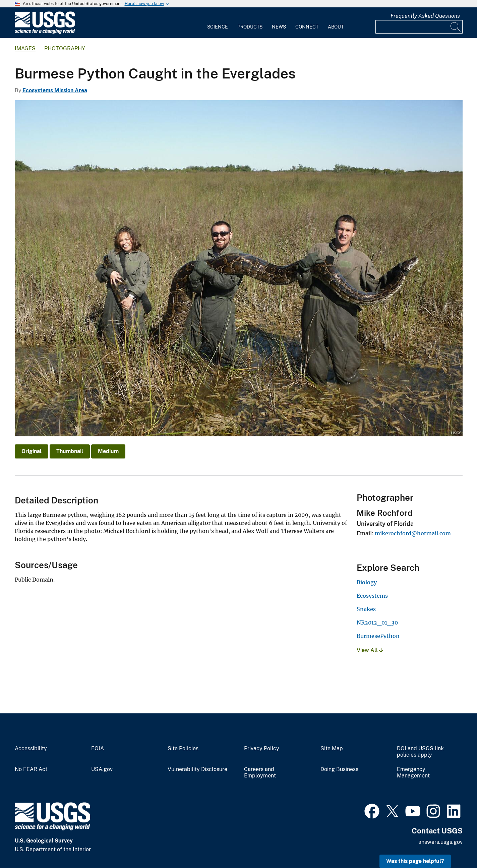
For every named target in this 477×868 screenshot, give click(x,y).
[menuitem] (218, 23)
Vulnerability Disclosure (197, 769)
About (336, 27)
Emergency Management (413, 773)
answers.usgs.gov (440, 842)
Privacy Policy (262, 749)
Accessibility (31, 749)
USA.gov (102, 769)
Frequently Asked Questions (425, 16)
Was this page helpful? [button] (415, 861)
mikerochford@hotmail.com (413, 533)
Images (25, 48)
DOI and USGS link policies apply (420, 752)
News (279, 27)
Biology (367, 582)
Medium (108, 451)
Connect (307, 27)
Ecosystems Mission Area (55, 90)
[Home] (45, 32)
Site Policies (183, 749)
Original (32, 451)
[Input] (419, 27)
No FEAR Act (31, 769)
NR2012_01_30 (377, 622)
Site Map (332, 749)
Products (250, 27)
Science (218, 27)
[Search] (456, 27)
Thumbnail (70, 451)
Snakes (366, 609)
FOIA (98, 749)
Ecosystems (372, 596)
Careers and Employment (260, 773)
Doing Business (339, 769)
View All (370, 650)
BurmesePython (378, 636)
